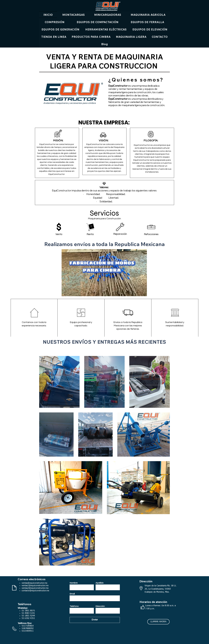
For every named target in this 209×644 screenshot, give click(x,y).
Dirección (100, 606)
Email (72, 594)
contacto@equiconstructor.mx (35, 591)
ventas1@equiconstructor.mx (35, 586)
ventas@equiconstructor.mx (34, 583)
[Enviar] (95, 620)
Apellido (100, 583)
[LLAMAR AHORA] (158, 622)
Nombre (74, 583)
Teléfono (74, 606)
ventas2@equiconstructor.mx (35, 588)
